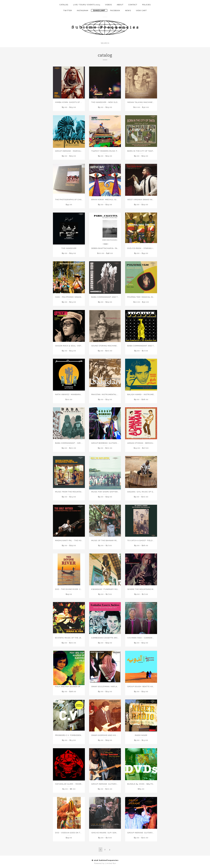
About (120, 5)
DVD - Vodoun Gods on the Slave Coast (76, 833)
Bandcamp (99, 10)
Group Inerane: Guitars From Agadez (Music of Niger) (120, 784)
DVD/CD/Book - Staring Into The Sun (147, 248)
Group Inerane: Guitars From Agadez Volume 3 (152, 833)
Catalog (64, 5)
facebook (115, 11)
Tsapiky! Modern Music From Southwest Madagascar (120, 151)
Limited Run (111, 863)
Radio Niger (141, 735)
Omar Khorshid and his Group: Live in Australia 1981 (119, 735)
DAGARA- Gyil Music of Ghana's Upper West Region (154, 492)
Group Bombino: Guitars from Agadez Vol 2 (115, 443)
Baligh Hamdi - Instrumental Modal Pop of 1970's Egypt (157, 394)
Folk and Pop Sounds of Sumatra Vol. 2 (76, 687)
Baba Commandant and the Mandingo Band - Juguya (155, 346)
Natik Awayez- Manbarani (69, 394)
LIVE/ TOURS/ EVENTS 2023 (87, 5)
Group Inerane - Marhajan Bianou (73, 151)
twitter (68, 11)
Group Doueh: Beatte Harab (142, 687)
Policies (146, 5)
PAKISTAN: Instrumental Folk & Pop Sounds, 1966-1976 (119, 394)
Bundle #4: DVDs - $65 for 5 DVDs (144, 784)
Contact (133, 5)
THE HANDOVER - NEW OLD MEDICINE (109, 102)
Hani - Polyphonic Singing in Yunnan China (78, 297)
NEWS (128, 11)
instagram (83, 11)
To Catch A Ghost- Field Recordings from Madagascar (157, 540)
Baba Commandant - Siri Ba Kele (72, 443)
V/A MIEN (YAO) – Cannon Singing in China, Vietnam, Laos (157, 638)
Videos (108, 5)
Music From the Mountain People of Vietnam (79, 492)
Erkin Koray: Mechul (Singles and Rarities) (114, 200)
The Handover (69, 248)
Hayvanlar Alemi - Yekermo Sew (72, 784)
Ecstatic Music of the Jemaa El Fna (74, 638)
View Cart (141, 11)
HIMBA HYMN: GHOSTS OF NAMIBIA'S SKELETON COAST (81, 102)
